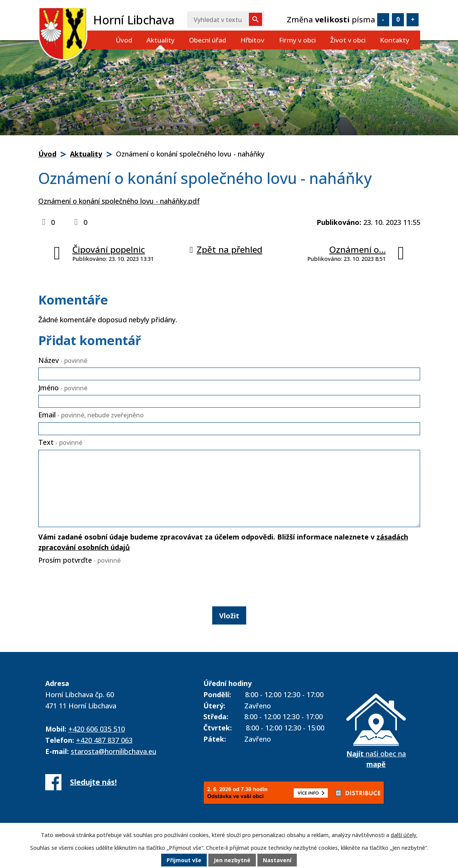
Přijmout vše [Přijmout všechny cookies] (184, 860)
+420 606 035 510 (97, 729)
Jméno (63, 388)
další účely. (404, 835)
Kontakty (395, 40)
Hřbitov (252, 40)
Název (63, 360)
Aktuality (161, 40)
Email (91, 415)
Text (60, 442)
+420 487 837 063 (104, 740)
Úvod (124, 40)
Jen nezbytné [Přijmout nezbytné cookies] (232, 860)
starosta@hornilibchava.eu (114, 751)
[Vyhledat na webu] (226, 20)
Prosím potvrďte (79, 560)
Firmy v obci (297, 40)
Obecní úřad (208, 40)
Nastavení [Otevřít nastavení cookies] (277, 860)
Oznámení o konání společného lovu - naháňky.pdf (119, 201)
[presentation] (97, 584)
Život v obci (348, 40)
